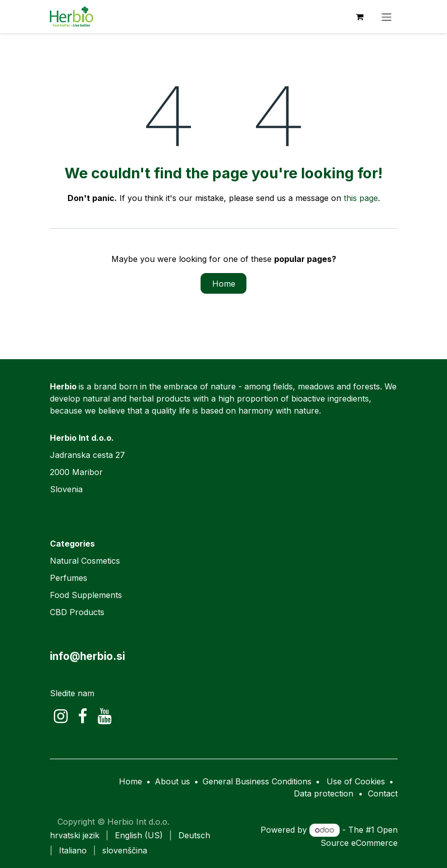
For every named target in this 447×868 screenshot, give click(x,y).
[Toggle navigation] (387, 17)
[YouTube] (105, 716)
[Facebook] (83, 716)
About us (172, 781)
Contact (383, 793)
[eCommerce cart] (360, 17)
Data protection (324, 793)
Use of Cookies (356, 781)
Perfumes (69, 578)
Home (224, 284)
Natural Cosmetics (85, 561)
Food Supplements (86, 595)
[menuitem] (75, 835)
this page (361, 198)
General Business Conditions (257, 781)
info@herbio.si (87, 656)
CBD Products (77, 612)
